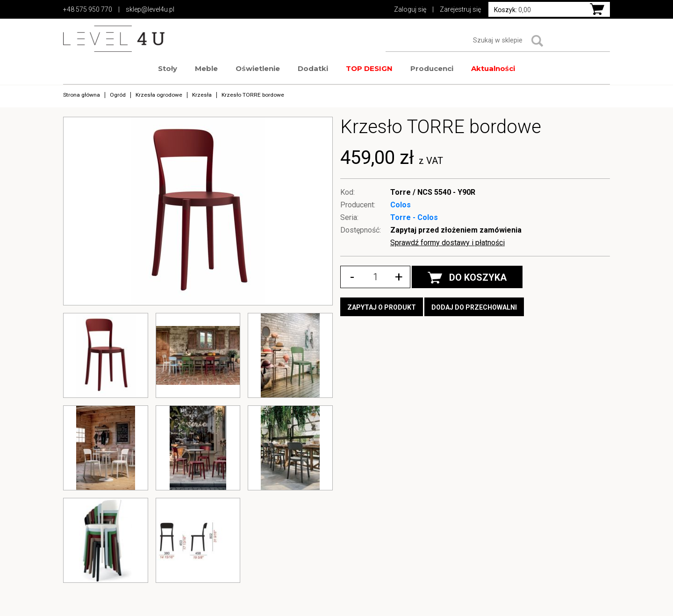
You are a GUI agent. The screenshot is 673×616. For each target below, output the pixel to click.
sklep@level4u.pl (150, 9)
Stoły (168, 68)
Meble (206, 68)
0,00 (512, 10)
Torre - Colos (414, 217)
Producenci (432, 68)
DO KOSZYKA (467, 278)
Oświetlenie (258, 68)
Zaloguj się (410, 9)
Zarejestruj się (460, 9)
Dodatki (313, 68)
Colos (401, 205)
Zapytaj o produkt (382, 307)
